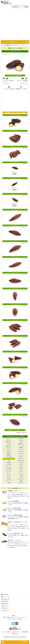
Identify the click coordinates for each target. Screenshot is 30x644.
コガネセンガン (21, 453)
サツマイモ (15, 45)
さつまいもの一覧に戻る (9, 89)
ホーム (3, 45)
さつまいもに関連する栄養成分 (16, 515)
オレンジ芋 (21, 446)
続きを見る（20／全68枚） (17, 430)
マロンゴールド (21, 479)
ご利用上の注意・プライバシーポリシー (15, 617)
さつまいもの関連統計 (14, 501)
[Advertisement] (15, 25)
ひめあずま (9, 468)
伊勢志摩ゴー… (21, 444)
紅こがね (9, 474)
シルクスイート (7, 83)
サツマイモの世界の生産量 (15, 508)
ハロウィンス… (9, 466)
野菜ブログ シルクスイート (15, 540)
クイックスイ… (21, 450)
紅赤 (21, 470)
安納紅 (21, 442)
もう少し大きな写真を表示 (15, 75)
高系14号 (9, 453)
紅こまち (21, 474)
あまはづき (21, 438)
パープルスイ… (21, 466)
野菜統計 (5, 601)
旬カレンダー (6, 597)
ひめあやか (21, 468)
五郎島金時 (9, 455)
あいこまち (9, 438)
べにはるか (21, 475)
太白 (9, 461)
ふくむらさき (9, 470)
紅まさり (9, 477)
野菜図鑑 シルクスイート (15, 491)
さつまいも (21, 455)
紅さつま (9, 475)
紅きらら (21, 472)
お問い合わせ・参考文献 (15, 619)
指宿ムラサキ (9, 446)
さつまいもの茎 (9, 457)
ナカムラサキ (21, 462)
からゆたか (9, 448)
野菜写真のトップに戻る (21, 89)
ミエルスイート (9, 481)
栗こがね (21, 451)
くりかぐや (9, 451)
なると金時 (9, 464)
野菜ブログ (5, 610)
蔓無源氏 (9, 462)
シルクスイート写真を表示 (9, 81)
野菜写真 (8, 45)
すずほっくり (21, 459)
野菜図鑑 (5, 595)
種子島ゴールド (21, 461)
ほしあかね (9, 479)
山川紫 (9, 483)
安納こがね (9, 442)
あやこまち (9, 440)
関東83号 (21, 448)
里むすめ (21, 457)
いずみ (9, 444)
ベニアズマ (9, 472)
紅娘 (21, 477)
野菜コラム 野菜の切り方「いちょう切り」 (18, 523)
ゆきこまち (21, 483)
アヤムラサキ (21, 440)
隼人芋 (21, 464)
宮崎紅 (21, 481)
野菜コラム (5, 606)
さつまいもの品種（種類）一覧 (16, 533)
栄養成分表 (5, 599)
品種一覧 (5, 608)
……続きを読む (12, 547)
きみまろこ (9, 450)
